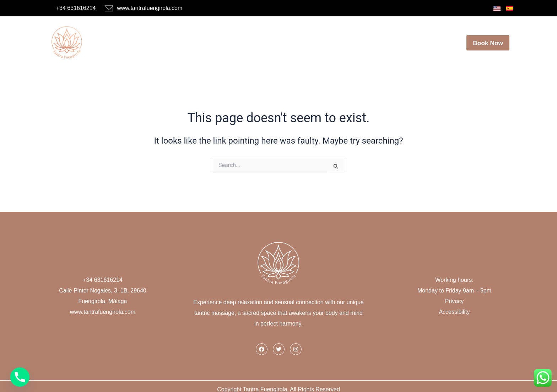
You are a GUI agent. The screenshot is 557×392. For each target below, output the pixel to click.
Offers (317, 39)
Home (179, 39)
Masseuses (221, 39)
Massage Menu (274, 39)
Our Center (356, 39)
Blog (394, 39)
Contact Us (431, 39)
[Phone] (20, 377)
